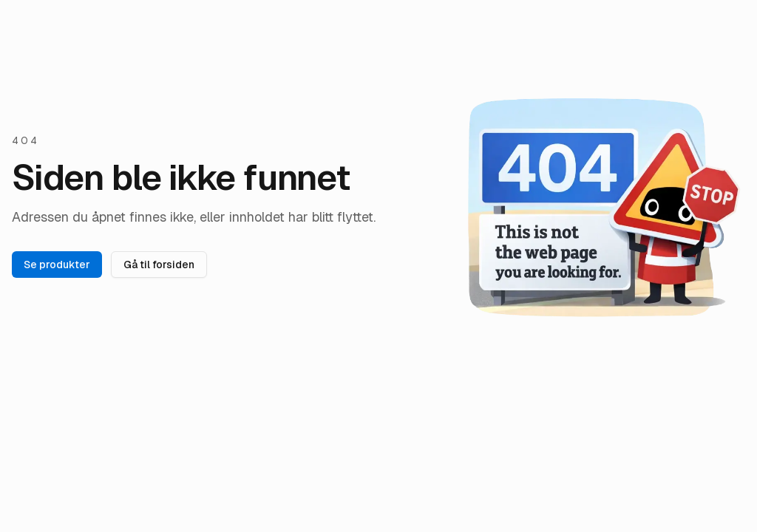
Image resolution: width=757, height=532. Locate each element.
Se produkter (57, 265)
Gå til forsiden (159, 265)
